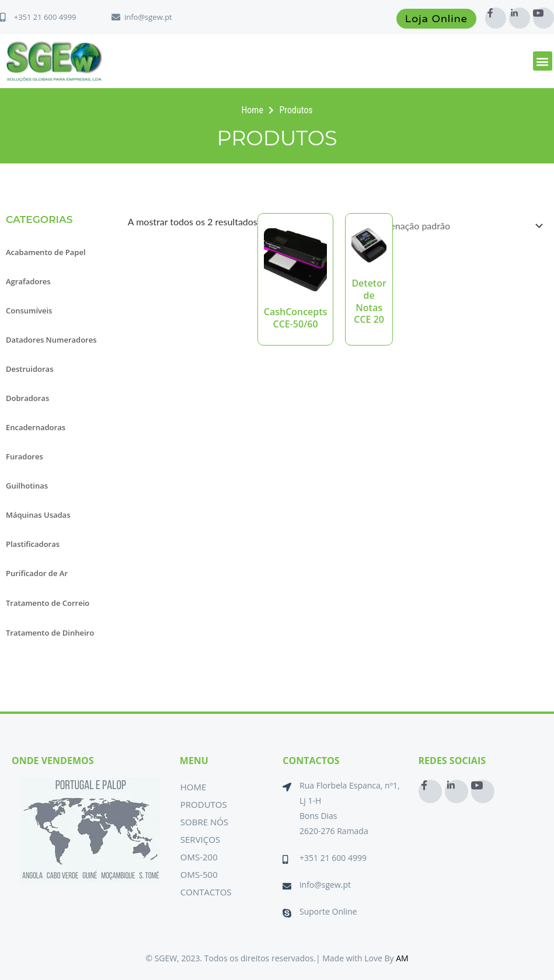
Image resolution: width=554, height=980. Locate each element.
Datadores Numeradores (51, 340)
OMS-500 (199, 874)
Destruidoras (30, 369)
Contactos (206, 892)
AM (402, 958)
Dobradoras (27, 398)
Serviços (200, 839)
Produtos (204, 804)
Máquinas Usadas (38, 515)
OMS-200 (199, 857)
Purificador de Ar (37, 573)
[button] (543, 61)
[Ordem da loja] (456, 226)
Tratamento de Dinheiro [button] (50, 633)
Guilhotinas (27, 486)
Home (194, 787)
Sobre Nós (204, 822)
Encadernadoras (36, 427)
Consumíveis (29, 311)
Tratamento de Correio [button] (48, 603)
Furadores (25, 456)
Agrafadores (28, 281)
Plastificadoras (33, 544)
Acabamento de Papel (46, 252)
